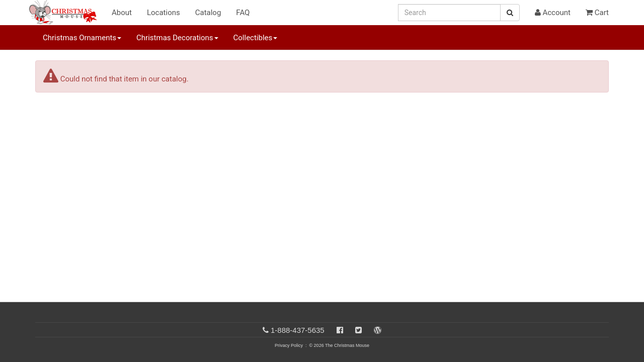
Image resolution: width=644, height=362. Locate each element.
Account (553, 13)
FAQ (243, 13)
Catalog (208, 13)
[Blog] (378, 330)
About (122, 13)
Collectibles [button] (256, 38)
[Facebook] (340, 330)
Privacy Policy (289, 345)
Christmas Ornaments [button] (82, 38)
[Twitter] (358, 330)
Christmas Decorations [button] (177, 38)
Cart (597, 13)
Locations (164, 13)
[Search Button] (510, 13)
